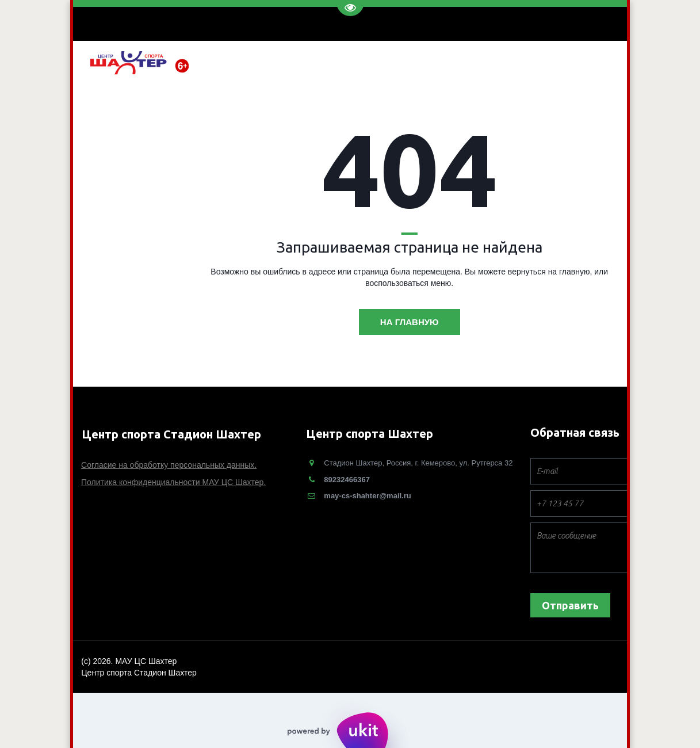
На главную (410, 322)
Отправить (570, 605)
